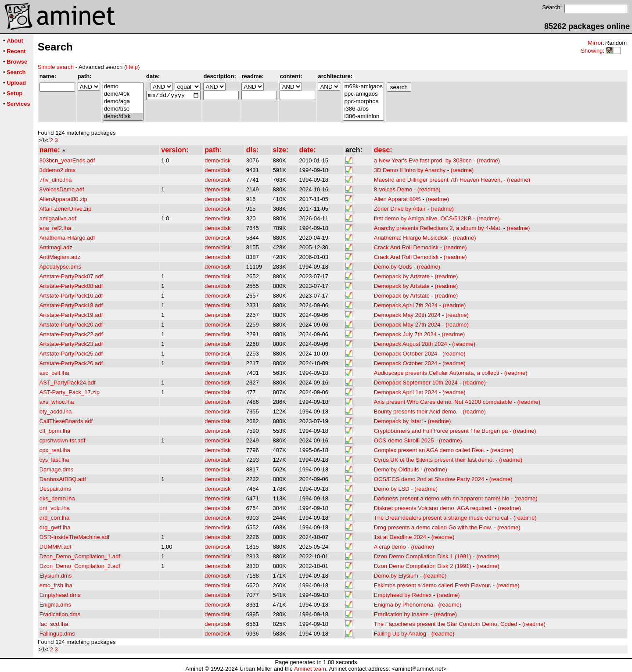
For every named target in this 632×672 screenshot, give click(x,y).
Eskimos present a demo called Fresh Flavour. (433, 585)
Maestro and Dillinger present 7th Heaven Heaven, (438, 180)
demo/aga (123, 102)
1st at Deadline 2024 (400, 537)
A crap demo (390, 547)
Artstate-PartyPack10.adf (71, 296)
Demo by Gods (393, 267)
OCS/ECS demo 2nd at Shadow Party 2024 (429, 479)
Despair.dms (55, 489)
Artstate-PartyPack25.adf (71, 354)
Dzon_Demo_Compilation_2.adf (80, 566)
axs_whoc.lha (57, 402)
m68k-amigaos (363, 87)
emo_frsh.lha (56, 585)
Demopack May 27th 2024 (407, 325)
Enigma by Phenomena (404, 605)
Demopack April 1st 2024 (406, 392)
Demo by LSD (392, 489)
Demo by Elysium (396, 576)
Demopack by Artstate (402, 276)
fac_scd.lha (54, 624)
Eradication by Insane (401, 614)
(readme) (488, 160)
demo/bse (123, 109)
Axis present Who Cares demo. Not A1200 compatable (443, 402)
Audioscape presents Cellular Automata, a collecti (436, 373)
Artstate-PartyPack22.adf (71, 334)
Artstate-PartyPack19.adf (71, 315)
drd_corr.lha (55, 518)
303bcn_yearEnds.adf (67, 160)
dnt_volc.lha (55, 508)
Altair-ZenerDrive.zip (65, 209)
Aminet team (310, 669)
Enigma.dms (55, 605)
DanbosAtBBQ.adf (63, 479)
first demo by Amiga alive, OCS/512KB (423, 218)
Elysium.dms (56, 576)
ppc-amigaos (363, 94)
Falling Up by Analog (400, 634)
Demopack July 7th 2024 (405, 334)
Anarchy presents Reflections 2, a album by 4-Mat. (438, 228)
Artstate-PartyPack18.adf (71, 305)
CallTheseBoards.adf (66, 421)
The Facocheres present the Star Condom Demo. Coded (446, 624)
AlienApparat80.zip (63, 199)
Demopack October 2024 (406, 354)
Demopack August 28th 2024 (411, 344)
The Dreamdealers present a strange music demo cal (441, 518)
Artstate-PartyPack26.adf (71, 363)
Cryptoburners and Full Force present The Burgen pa (441, 431)
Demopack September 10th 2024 (416, 383)
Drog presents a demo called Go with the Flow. (433, 527)
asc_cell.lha (54, 373)
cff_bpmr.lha (55, 431)
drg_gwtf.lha (55, 527)
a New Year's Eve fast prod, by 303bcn (423, 160)
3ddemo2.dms (57, 170)
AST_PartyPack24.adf (68, 383)
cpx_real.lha (55, 450)
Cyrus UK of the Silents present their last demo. (434, 460)
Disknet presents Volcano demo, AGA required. (433, 508)
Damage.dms (56, 469)
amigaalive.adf (58, 218)
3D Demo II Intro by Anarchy (410, 170)
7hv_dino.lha (56, 180)
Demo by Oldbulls (397, 469)
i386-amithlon (363, 117)
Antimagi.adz (56, 247)
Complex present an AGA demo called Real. (430, 450)
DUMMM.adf (56, 547)
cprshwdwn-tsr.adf (63, 440)
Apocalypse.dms (60, 267)
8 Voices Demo (393, 189)
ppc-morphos (363, 102)
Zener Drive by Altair (400, 209)
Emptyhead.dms (60, 595)
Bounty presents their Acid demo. (416, 411)
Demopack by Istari (398, 421)
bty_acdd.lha (56, 411)
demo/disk (123, 117)
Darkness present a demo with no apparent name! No (442, 498)
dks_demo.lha (57, 498)
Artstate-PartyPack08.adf (71, 286)
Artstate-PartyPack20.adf (71, 325)
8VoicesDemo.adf (62, 189)
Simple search (56, 67)
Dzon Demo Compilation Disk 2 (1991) (423, 566)
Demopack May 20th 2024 (407, 315)
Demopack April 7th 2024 (406, 305)
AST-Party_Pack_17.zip (70, 392)
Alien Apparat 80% (397, 199)
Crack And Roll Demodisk (406, 247)
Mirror (595, 43)
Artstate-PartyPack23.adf (71, 344)
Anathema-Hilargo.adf (67, 238)
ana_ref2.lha (55, 228)
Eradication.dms (60, 614)
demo (123, 87)
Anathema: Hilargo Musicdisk (411, 238)
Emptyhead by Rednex (403, 595)
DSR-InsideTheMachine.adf (75, 537)
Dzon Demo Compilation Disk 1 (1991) (423, 556)
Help (132, 67)
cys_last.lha (54, 460)
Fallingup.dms (57, 634)
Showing (592, 51)
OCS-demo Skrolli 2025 (404, 440)
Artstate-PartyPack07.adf (71, 276)
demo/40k (123, 94)
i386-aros (363, 109)
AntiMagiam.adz (60, 257)
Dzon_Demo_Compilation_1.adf (80, 556)
